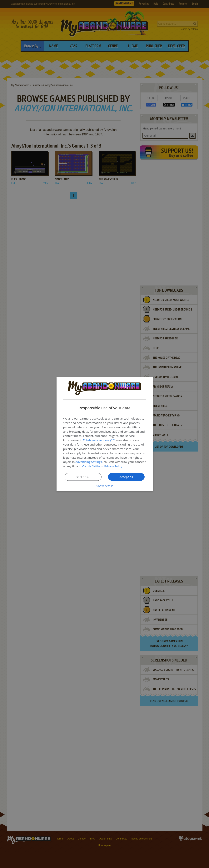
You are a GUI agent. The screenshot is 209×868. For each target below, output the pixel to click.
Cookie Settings (92, 466)
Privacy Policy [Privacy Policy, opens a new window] (113, 466)
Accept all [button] (126, 477)
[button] (105, 486)
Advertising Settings (89, 462)
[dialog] (105, 434)
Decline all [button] (83, 477)
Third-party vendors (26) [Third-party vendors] (99, 440)
